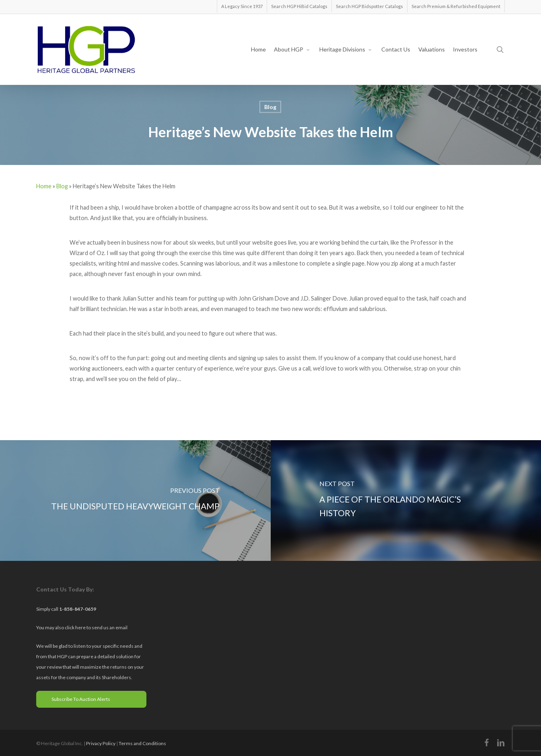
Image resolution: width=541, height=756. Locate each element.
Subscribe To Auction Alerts (76, 699)
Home (44, 186)
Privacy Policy (101, 743)
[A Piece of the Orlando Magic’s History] (406, 501)
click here (76, 627)
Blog (270, 107)
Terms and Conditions (142, 743)
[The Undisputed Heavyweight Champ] (135, 501)
